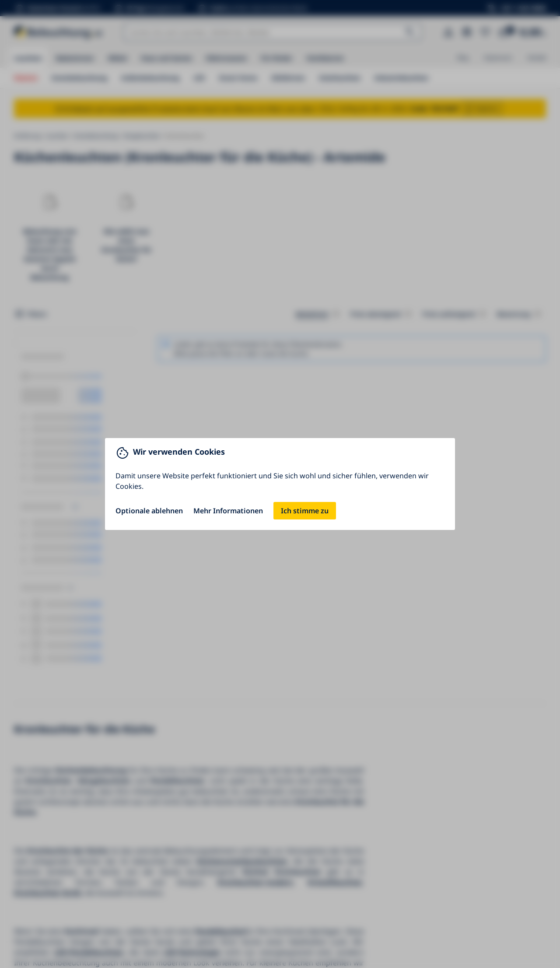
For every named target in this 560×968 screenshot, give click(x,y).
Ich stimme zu (305, 511)
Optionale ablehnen (149, 511)
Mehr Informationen (228, 511)
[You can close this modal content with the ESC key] (280, 484)
